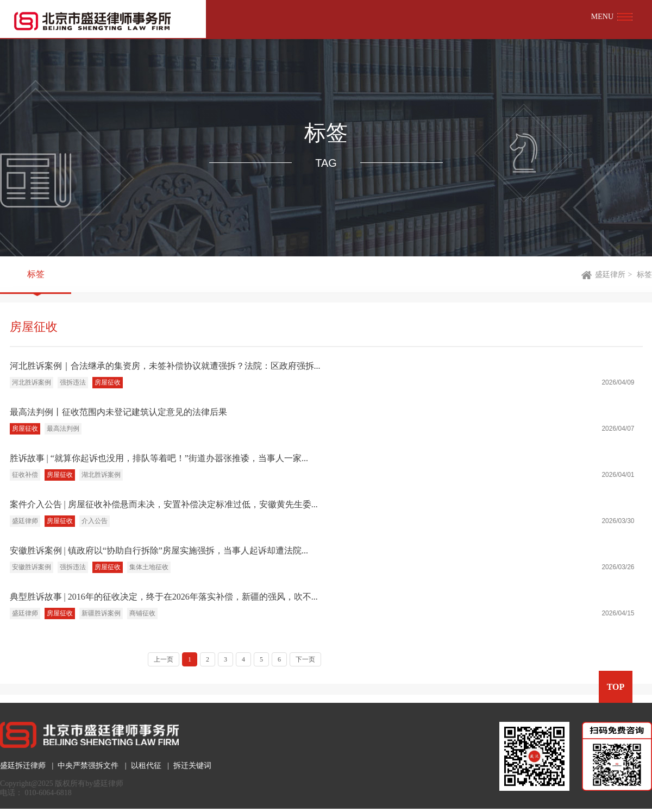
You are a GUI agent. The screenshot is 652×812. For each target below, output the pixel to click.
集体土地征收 (149, 567)
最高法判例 (63, 429)
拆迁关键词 (192, 766)
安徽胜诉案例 (32, 567)
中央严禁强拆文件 (88, 766)
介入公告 (95, 521)
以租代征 (146, 766)
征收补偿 (25, 475)
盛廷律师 (25, 521)
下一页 (305, 659)
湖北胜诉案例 (101, 475)
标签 (36, 275)
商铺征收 (142, 613)
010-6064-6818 (48, 793)
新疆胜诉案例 (101, 613)
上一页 (164, 659)
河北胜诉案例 (32, 382)
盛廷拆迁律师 (23, 766)
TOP (616, 687)
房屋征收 (108, 382)
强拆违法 (73, 382)
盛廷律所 (610, 275)
